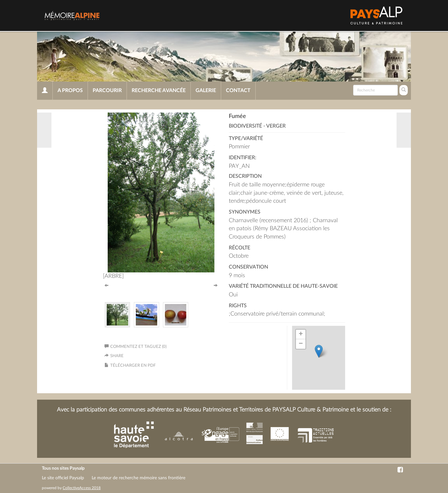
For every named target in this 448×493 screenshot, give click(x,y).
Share (117, 356)
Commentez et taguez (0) (135, 347)
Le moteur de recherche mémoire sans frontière (139, 478)
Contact (238, 90)
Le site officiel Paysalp (63, 478)
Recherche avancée (159, 90)
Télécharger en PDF (133, 366)
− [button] (301, 344)
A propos (70, 90)
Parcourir (107, 90)
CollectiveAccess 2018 (82, 488)
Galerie (206, 90)
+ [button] (301, 334)
